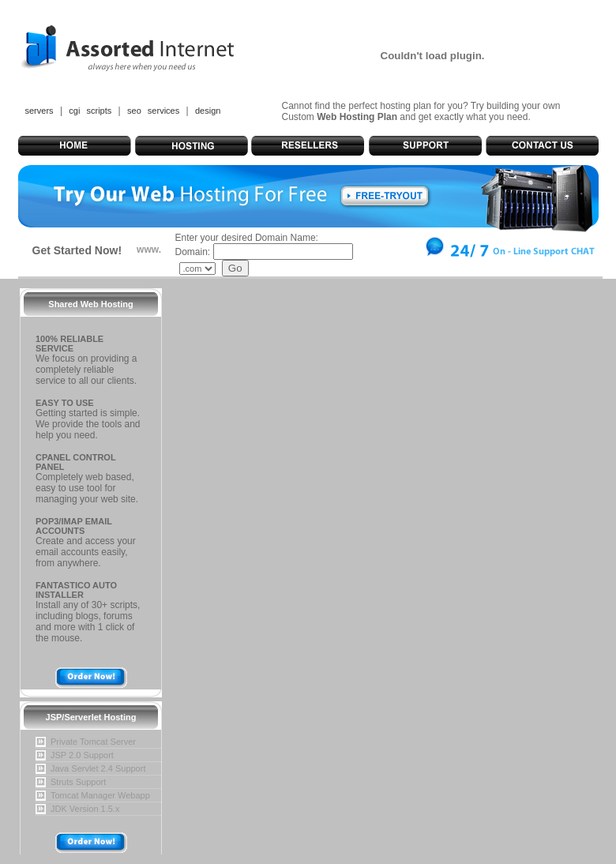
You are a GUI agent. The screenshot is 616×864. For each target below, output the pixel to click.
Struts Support (78, 782)
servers (39, 111)
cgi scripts (90, 111)
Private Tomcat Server (93, 742)
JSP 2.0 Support (82, 755)
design (208, 111)
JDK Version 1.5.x (85, 809)
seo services (153, 111)
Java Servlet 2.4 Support (98, 768)
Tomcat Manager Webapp (100, 795)
